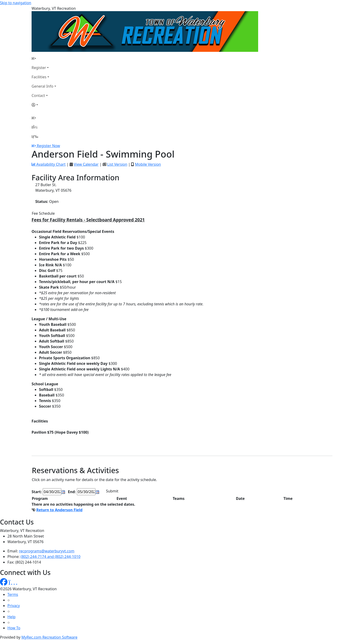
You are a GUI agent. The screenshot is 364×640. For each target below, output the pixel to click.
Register (39, 68)
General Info (42, 86)
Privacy (14, 606)
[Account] (44, 105)
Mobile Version (148, 164)
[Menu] (35, 136)
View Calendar (86, 164)
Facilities (39, 77)
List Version (117, 164)
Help (11, 617)
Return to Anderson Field (59, 510)
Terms (13, 594)
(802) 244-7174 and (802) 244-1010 (51, 557)
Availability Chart (49, 164)
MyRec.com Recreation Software (49, 637)
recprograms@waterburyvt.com (47, 551)
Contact (38, 96)
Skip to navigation (16, 3)
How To (14, 628)
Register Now (48, 146)
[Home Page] (44, 58)
